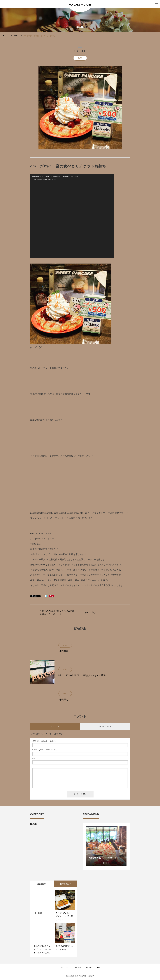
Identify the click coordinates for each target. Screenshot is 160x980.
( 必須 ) (44, 741)
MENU (78, 968)
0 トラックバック (105, 726)
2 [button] (106, 863)
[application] (72, 216)
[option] (106, 846)
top (99, 968)
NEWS (80, 58)
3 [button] (109, 863)
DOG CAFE (65, 968)
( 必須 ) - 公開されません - (45, 750)
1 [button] (104, 863)
